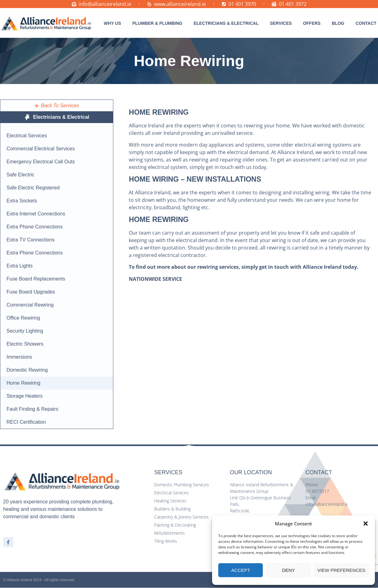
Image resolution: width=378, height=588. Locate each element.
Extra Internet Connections (36, 214)
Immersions (19, 357)
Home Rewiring (23, 383)
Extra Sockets (22, 201)
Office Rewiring (23, 318)
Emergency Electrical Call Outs (41, 162)
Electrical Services (27, 136)
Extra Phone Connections (35, 227)
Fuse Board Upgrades (31, 292)
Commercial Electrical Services (41, 149)
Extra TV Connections (30, 240)
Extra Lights (20, 266)
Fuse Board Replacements (36, 279)
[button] (366, 524)
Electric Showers (25, 344)
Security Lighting (25, 331)
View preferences (341, 570)
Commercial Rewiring (30, 305)
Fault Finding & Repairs (32, 409)
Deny (289, 570)
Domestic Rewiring (27, 370)
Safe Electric (20, 175)
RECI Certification (26, 422)
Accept (241, 570)
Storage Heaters (25, 396)
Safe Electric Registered (33, 188)
